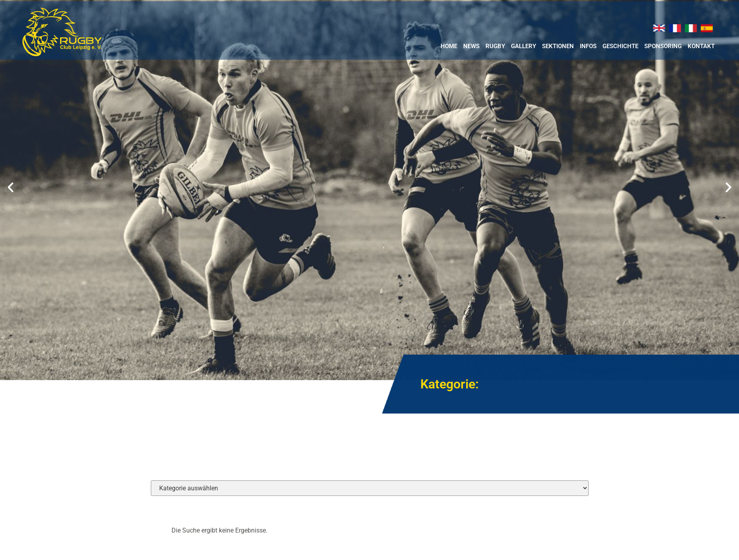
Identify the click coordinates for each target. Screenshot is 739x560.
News (471, 46)
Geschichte (620, 46)
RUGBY (495, 46)
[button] (11, 187)
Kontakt (701, 46)
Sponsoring (663, 46)
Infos (588, 46)
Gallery (524, 46)
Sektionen (558, 46)
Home (449, 46)
